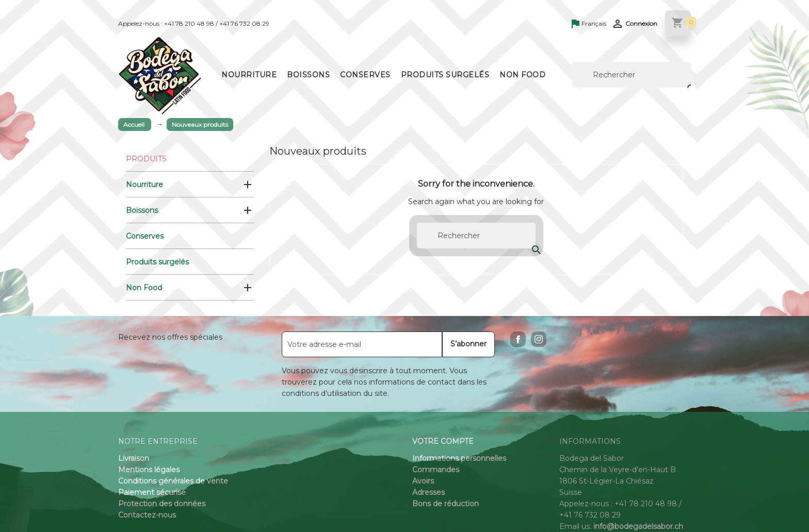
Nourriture (249, 75)
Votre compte (443, 441)
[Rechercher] (632, 75)
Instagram (539, 339)
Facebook (518, 339)
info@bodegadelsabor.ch (638, 526)
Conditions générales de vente (173, 481)
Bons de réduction (446, 504)
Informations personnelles (459, 458)
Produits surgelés (445, 75)
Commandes (436, 470)
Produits (146, 159)
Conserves (365, 75)
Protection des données (162, 504)
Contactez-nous (147, 515)
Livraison (134, 458)
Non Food (522, 75)
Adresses (428, 492)
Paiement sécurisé (152, 492)
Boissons (308, 75)
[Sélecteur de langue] (589, 24)
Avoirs (423, 481)
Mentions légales (149, 470)
